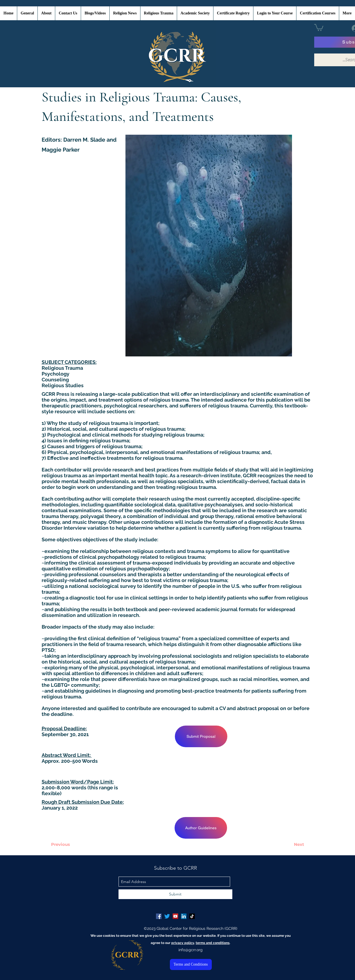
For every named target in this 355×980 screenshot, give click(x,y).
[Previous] (61, 844)
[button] (319, 27)
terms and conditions (213, 943)
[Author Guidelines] (201, 828)
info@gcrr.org (191, 950)
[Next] (299, 844)
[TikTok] (192, 916)
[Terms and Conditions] (191, 964)
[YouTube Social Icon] (175, 916)
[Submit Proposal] (201, 736)
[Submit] (175, 894)
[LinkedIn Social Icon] (184, 916)
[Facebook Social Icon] (159, 916)
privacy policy (183, 943)
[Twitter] (167, 916)
